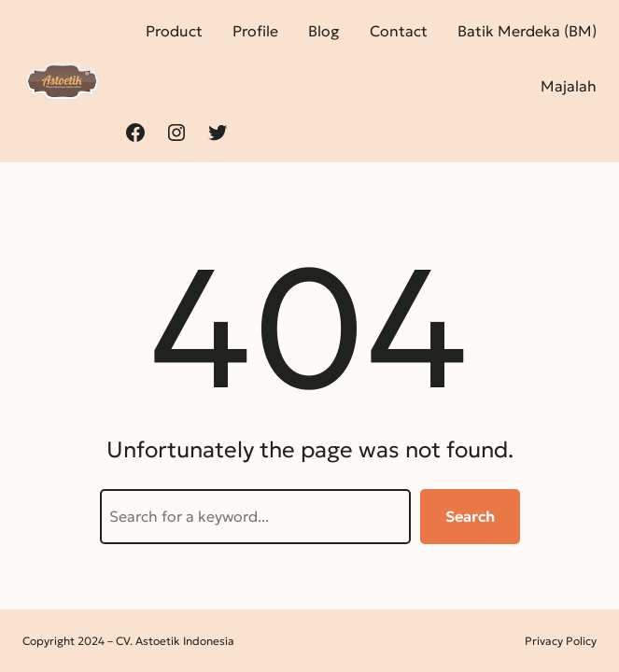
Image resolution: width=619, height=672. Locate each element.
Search (470, 516)
